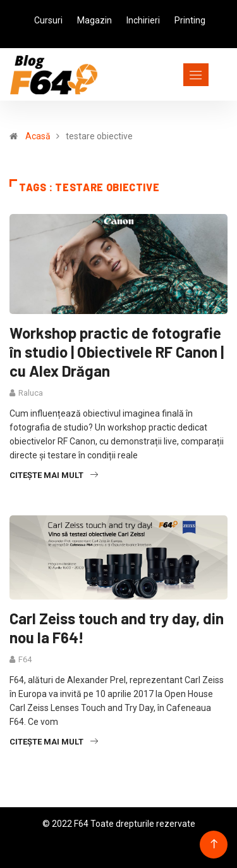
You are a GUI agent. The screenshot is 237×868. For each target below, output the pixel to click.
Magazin (94, 20)
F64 (25, 659)
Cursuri (48, 20)
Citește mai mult (54, 475)
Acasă (38, 136)
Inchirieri (143, 20)
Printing (190, 20)
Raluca (31, 393)
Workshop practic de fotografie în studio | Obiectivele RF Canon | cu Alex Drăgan (117, 352)
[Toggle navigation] (173, 75)
